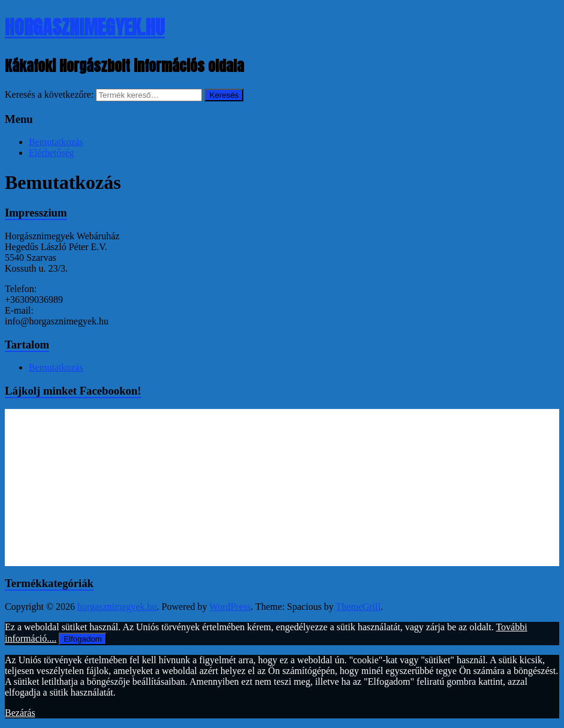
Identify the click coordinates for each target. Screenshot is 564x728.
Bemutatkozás (56, 142)
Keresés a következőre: (49, 94)
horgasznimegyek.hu (85, 27)
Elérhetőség (52, 153)
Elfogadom (83, 639)
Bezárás (20, 713)
